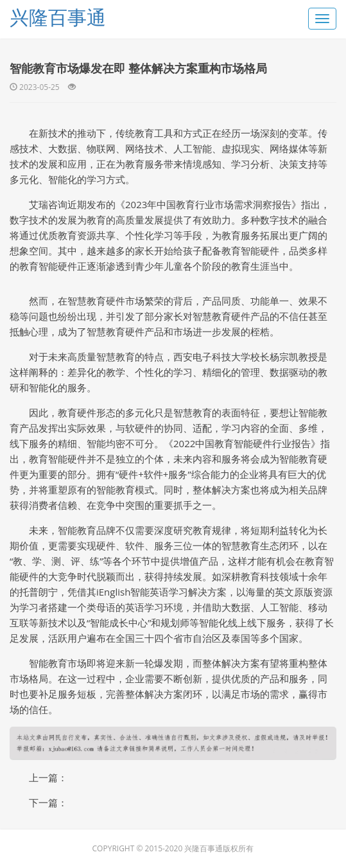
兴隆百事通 (58, 17)
